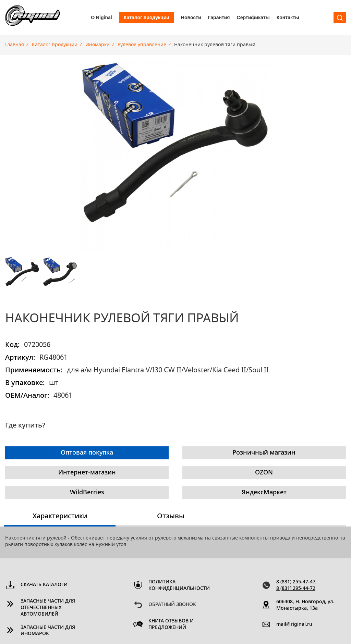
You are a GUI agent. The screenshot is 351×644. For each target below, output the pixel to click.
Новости (191, 17)
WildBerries (87, 493)
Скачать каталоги (44, 585)
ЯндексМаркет (264, 493)
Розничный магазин (264, 453)
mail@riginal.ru (294, 624)
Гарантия (219, 17)
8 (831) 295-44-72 (296, 589)
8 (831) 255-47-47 (296, 582)
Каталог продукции (147, 17)
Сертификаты (253, 17)
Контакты (288, 17)
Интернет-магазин (87, 473)
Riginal (33, 17)
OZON (264, 473)
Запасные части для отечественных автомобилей (48, 608)
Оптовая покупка (87, 453)
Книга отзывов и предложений (171, 624)
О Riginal (101, 17)
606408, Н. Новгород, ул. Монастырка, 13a (305, 605)
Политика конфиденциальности (178, 585)
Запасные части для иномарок (48, 631)
